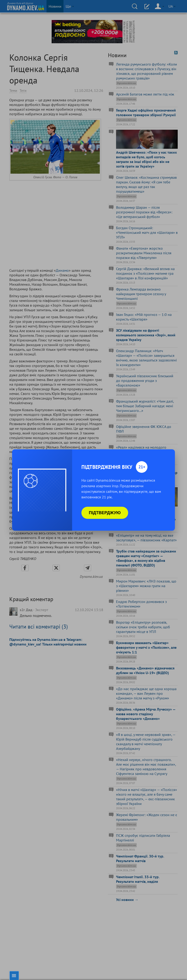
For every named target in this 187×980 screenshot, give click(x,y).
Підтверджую (105, 513)
